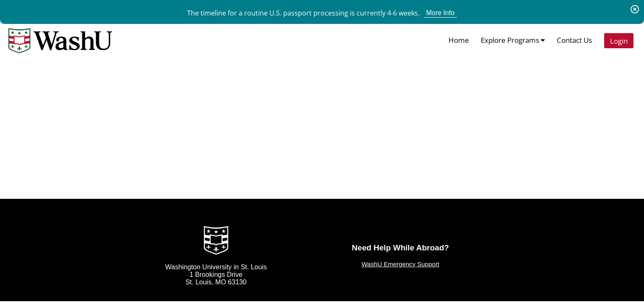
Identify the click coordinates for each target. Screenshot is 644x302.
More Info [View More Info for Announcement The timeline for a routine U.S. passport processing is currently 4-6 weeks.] (441, 13)
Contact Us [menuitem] (574, 40)
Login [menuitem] (619, 41)
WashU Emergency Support (400, 264)
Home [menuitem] (459, 40)
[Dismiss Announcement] (635, 9)
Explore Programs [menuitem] (513, 40)
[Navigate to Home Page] (60, 41)
